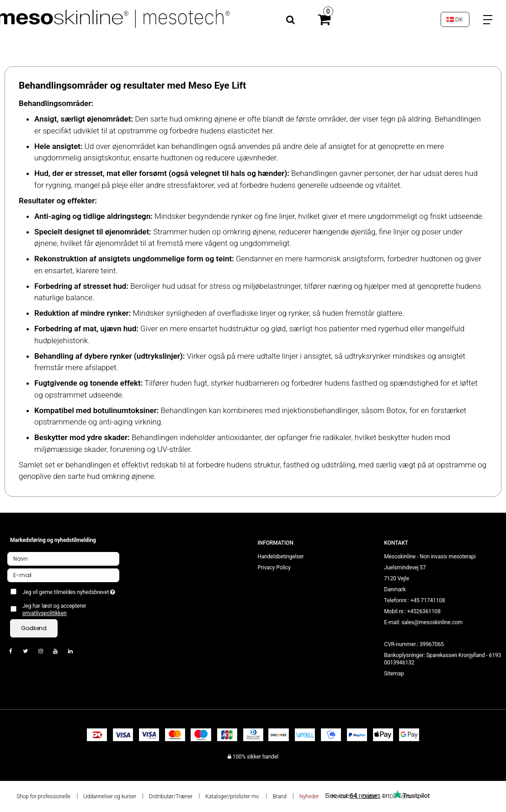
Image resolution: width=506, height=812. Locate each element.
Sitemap (394, 674)
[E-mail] (63, 575)
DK (455, 19)
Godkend (34, 628)
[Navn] (63, 558)
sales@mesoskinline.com (432, 622)
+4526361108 (424, 611)
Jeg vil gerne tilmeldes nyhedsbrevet (71, 590)
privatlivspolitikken (45, 613)
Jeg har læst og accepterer (54, 610)
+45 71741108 (428, 600)
